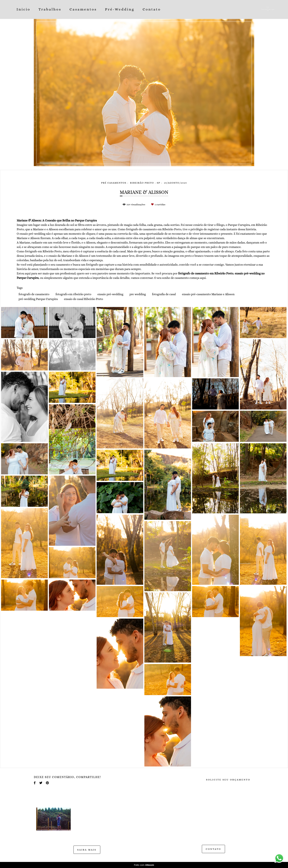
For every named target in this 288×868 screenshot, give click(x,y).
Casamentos (83, 9)
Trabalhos (50, 9)
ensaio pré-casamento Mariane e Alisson (208, 294)
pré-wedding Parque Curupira (38, 299)
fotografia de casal (164, 294)
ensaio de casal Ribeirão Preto (83, 299)
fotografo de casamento (34, 294)
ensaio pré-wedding (110, 294)
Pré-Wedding (120, 9)
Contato (152, 9)
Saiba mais (87, 850)
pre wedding (138, 294)
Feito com (144, 865)
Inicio (23, 9)
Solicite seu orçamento (228, 780)
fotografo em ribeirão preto (73, 294)
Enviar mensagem (217, 814)
